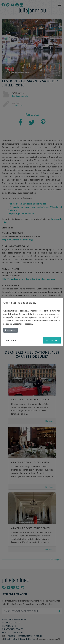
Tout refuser (11, 340)
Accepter (52, 340)
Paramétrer (11, 330)
